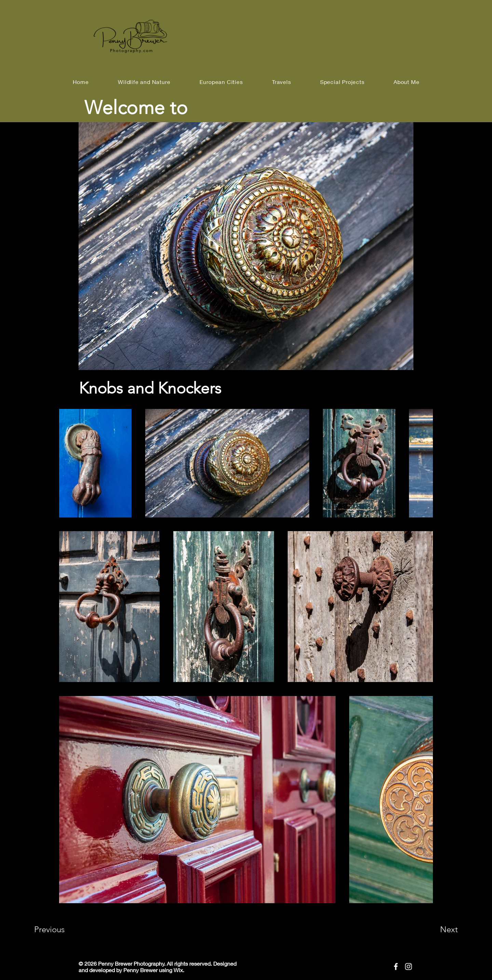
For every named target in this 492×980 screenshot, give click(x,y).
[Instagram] (408, 967)
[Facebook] (396, 967)
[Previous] (59, 929)
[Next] (435, 929)
